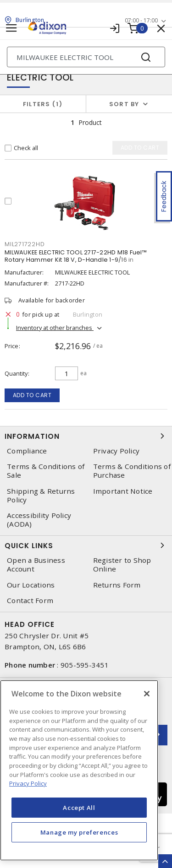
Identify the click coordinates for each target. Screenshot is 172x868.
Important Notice (123, 491)
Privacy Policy (117, 451)
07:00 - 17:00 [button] (141, 20)
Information (86, 436)
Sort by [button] (124, 104)
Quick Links (86, 545)
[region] (79, 770)
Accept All (79, 808)
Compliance (27, 451)
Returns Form (117, 585)
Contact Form (30, 601)
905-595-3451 (85, 665)
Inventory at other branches (55, 328)
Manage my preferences (79, 832)
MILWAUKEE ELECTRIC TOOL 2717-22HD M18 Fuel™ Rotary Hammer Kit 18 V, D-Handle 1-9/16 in (76, 256)
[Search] (86, 57)
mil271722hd (25, 244)
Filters (43, 104)
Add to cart (32, 395)
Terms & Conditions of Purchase (132, 471)
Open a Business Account (36, 565)
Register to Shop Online (122, 565)
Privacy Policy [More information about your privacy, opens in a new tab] (28, 783)
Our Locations (31, 585)
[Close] (147, 694)
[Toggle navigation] (11, 28)
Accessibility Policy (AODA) (39, 520)
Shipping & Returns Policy (41, 496)
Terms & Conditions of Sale (46, 471)
